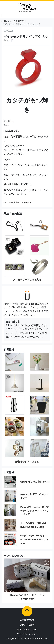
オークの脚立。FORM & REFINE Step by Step (33, 525)
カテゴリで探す (27, 620)
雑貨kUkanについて (27, 629)
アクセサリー (20, 21)
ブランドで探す (27, 625)
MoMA (27, 202)
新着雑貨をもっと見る (27, 462)
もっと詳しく (27, 315)
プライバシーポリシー (27, 634)
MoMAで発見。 (12, 184)
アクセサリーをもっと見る (27, 280)
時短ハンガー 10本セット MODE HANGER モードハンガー (34, 539)
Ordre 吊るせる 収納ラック (35, 482)
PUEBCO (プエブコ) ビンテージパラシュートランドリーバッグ (35, 510)
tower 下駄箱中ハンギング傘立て (35, 496)
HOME (6, 21)
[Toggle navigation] (4, 15)
